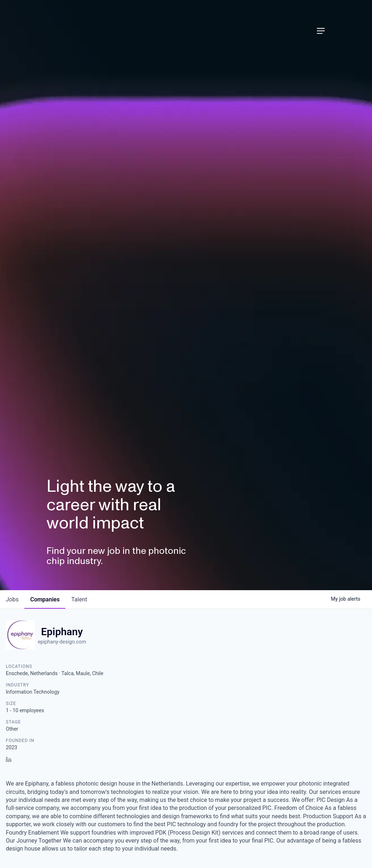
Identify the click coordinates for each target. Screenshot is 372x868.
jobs (12, 599)
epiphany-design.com (62, 642)
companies (45, 599)
